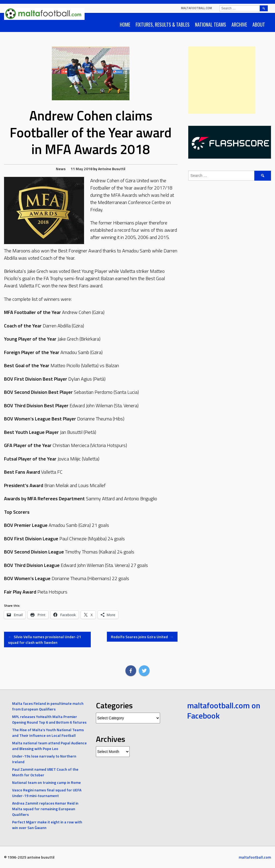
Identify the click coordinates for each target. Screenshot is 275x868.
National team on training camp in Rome (46, 782)
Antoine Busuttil (112, 169)
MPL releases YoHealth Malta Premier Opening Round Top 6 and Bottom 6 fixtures (49, 719)
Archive (239, 24)
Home (125, 24)
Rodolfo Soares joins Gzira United (142, 637)
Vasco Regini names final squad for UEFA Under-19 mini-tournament (47, 793)
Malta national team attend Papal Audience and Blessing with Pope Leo (49, 746)
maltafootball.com (196, 8)
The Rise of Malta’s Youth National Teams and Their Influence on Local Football (48, 733)
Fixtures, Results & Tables (163, 24)
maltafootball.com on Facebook (224, 710)
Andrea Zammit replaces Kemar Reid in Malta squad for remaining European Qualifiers (45, 809)
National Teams (211, 24)
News (61, 169)
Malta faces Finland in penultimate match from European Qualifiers (48, 706)
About (259, 24)
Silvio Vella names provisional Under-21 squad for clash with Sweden (45, 640)
